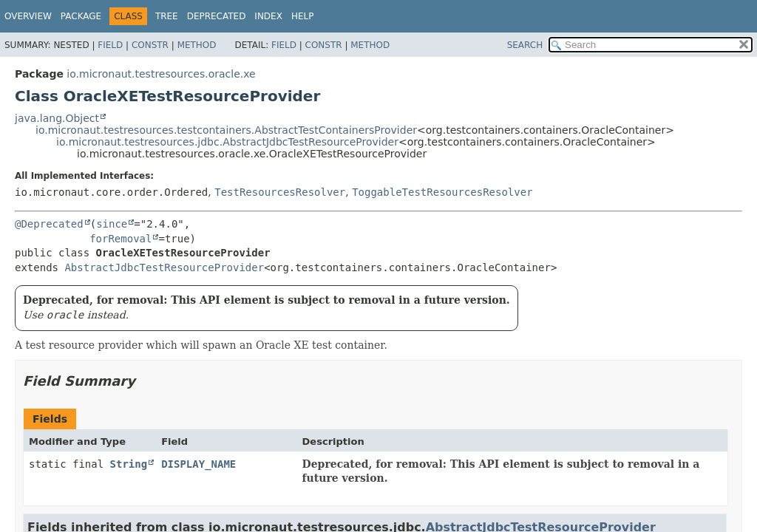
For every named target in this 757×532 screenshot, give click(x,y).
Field (110, 45)
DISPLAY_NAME (198, 464)
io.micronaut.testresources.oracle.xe (161, 74)
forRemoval (120, 239)
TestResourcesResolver (280, 192)
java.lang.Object (57, 118)
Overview (28, 16)
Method (197, 45)
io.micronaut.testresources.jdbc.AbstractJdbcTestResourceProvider (227, 142)
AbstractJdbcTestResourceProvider (164, 267)
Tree (167, 16)
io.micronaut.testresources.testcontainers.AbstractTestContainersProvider (226, 130)
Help (303, 16)
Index (268, 16)
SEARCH (525, 45)
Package (81, 16)
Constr (150, 45)
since (112, 224)
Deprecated (217, 16)
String (129, 464)
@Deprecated (49, 224)
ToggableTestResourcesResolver (442, 192)
